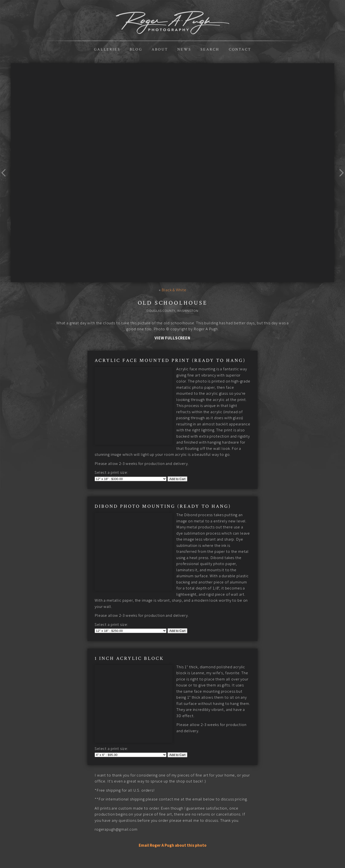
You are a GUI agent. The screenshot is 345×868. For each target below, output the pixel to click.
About (160, 49)
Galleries (107, 49)
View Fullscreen (172, 338)
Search (210, 49)
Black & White (174, 290)
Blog (136, 49)
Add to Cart (177, 467)
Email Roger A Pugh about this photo (173, 806)
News (184, 49)
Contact (240, 49)
